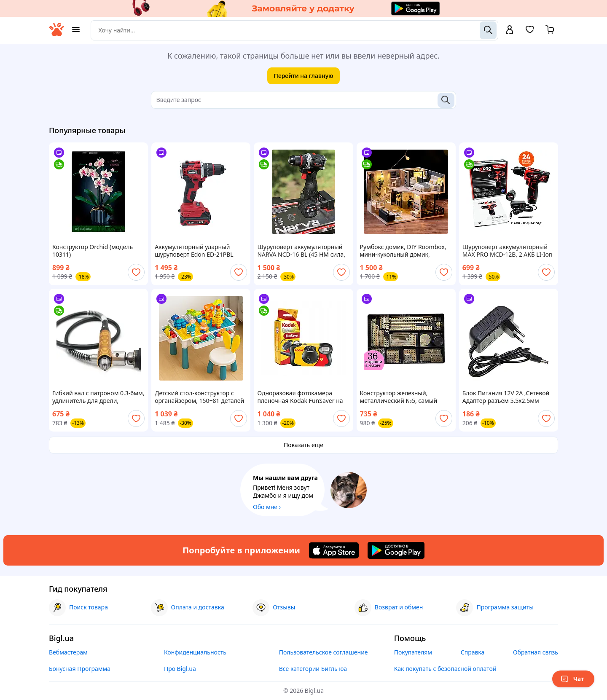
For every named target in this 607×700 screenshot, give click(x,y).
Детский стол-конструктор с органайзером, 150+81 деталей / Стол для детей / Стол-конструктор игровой (199, 397)
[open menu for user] (510, 30)
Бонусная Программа (80, 669)
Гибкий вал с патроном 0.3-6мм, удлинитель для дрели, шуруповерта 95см (98, 397)
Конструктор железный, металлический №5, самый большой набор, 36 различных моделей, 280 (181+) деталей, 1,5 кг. (404, 397)
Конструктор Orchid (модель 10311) (93, 251)
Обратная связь (536, 652)
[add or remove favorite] (136, 272)
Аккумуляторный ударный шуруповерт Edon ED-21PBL (194, 251)
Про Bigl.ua (180, 669)
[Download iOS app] (334, 550)
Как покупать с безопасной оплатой (445, 669)
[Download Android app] (396, 550)
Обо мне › (267, 507)
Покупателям (413, 652)
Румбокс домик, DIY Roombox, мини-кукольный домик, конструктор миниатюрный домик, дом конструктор (403, 251)
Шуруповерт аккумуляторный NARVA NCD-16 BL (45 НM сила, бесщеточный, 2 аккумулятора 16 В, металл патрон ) (301, 251)
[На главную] (56, 34)
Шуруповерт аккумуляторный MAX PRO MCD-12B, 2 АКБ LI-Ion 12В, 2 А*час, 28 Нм (508, 251)
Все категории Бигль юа (313, 669)
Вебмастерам (68, 652)
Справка (473, 652)
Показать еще (303, 445)
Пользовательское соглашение (324, 652)
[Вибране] (530, 32)
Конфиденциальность (195, 652)
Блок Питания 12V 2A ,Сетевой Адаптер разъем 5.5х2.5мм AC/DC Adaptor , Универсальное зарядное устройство (508, 397)
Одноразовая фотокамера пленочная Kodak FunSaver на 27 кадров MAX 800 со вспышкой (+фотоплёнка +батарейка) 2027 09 (300, 397)
